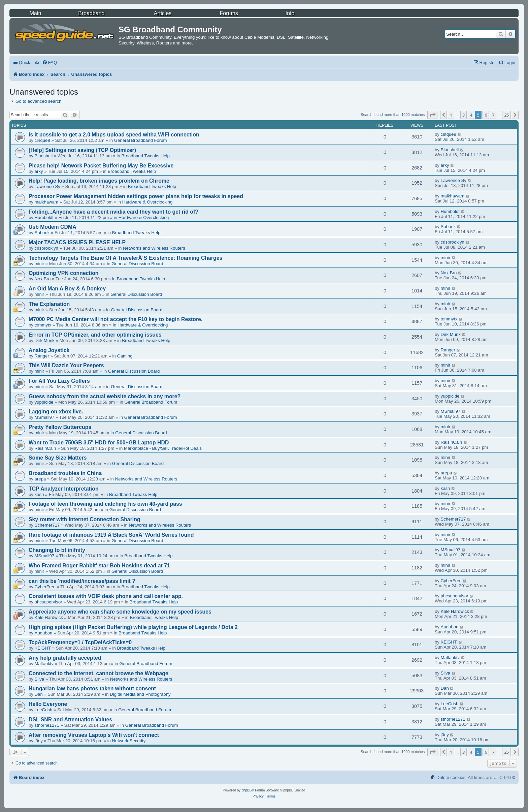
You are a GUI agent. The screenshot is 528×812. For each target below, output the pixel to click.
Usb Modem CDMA (53, 227)
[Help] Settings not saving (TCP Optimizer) (82, 150)
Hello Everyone (48, 704)
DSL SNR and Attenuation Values (70, 720)
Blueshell (44, 156)
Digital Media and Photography (140, 694)
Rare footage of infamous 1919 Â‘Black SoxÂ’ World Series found (111, 535)
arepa (40, 479)
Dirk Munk (45, 340)
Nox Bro (43, 279)
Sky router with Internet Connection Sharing (85, 519)
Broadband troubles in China (65, 473)
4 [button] (471, 115)
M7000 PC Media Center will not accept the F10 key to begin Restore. (115, 319)
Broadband (91, 13)
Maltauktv (44, 664)
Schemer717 (47, 525)
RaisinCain (45, 448)
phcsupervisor (48, 602)
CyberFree (45, 587)
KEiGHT (43, 648)
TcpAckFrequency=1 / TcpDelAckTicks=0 (80, 642)
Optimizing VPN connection (64, 273)
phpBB (246, 790)
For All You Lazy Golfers (59, 381)
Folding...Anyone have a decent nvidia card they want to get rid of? (113, 212)
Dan (39, 694)
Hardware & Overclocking (147, 202)
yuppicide (44, 402)
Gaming (125, 356)
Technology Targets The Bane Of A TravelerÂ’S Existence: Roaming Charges (125, 258)
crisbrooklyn (46, 248)
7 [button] (493, 115)
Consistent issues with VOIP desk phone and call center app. (106, 596)
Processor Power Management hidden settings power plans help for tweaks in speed (136, 196)
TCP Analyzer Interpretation (64, 489)
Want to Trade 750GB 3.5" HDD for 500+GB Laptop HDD (99, 443)
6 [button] (486, 115)
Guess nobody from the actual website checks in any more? (105, 396)
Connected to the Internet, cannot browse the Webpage (98, 673)
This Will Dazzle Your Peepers (66, 365)
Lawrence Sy (47, 186)
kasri (39, 494)
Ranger (42, 356)
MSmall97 (45, 417)
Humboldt (44, 217)
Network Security (129, 741)
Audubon (44, 633)
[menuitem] (49, 63)
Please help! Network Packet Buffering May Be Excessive (101, 166)
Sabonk (42, 233)
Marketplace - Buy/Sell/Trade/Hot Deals (163, 448)
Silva (40, 679)
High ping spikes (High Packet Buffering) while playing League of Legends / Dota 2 (133, 627)
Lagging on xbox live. (56, 412)
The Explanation (49, 304)
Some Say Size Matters (58, 458)
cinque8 (42, 140)
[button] (432, 115)
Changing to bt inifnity (57, 550)
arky (39, 171)
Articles (163, 13)
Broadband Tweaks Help (145, 156)
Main (36, 13)
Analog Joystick (49, 350)
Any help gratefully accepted (65, 658)
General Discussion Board (137, 264)
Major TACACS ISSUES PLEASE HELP (77, 242)
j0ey (39, 741)
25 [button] (506, 115)
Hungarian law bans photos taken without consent (92, 689)
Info (290, 13)
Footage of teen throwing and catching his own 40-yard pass (105, 504)
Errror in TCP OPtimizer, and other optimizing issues (95, 335)
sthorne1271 (47, 725)
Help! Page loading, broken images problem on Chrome (99, 181)
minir (40, 264)
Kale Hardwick (49, 617)
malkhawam (46, 202)
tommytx (43, 325)
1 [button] (451, 115)
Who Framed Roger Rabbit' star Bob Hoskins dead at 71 (99, 566)
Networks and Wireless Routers (154, 248)
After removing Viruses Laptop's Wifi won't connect (94, 735)
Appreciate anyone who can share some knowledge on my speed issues (120, 612)
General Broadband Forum (141, 140)
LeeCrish (44, 710)
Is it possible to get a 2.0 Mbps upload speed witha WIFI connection (114, 135)
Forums (229, 13)
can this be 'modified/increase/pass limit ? (82, 581)
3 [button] (464, 115)
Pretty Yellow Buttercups (60, 427)
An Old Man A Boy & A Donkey (67, 289)
